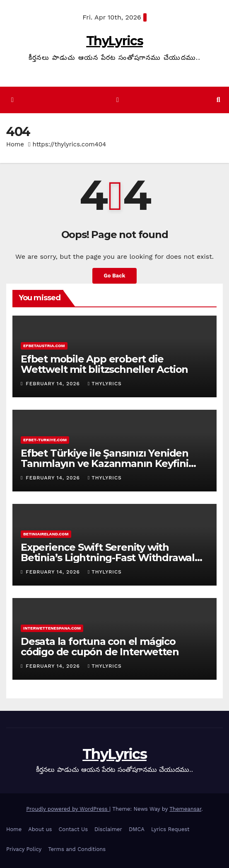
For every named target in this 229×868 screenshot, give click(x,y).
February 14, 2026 (54, 384)
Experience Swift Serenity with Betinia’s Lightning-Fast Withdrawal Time (108, 558)
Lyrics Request (170, 829)
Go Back (115, 276)
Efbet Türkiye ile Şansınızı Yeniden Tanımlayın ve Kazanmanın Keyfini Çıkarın (105, 463)
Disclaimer (108, 829)
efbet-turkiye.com (45, 440)
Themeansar (185, 809)
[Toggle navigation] (117, 100)
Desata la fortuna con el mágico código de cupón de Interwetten (100, 647)
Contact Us (73, 829)
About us (40, 829)
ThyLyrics (114, 41)
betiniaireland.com (46, 534)
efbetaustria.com (44, 346)
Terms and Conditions (77, 849)
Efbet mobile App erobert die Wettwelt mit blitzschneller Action (104, 364)
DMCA (137, 829)
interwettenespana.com (52, 628)
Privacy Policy (24, 849)
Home (15, 144)
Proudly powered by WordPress (68, 809)
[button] (218, 100)
